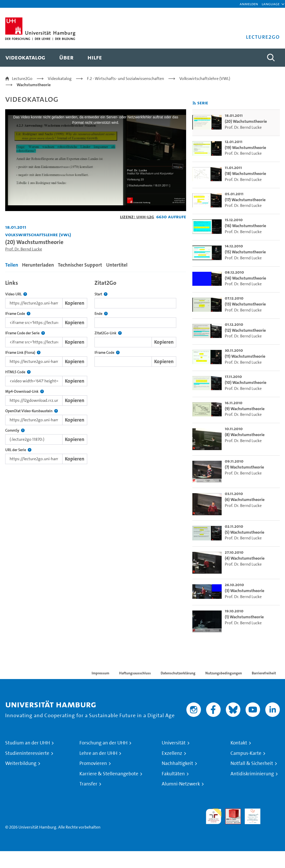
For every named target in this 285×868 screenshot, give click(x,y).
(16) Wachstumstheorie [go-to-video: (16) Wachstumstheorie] (245, 226)
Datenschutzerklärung (178, 673)
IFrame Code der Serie (25, 333)
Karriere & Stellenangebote (109, 774)
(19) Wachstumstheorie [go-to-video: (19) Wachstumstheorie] (245, 148)
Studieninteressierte (27, 753)
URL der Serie (18, 450)
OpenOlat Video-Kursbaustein (32, 411)
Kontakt (239, 743)
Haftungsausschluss (135, 673)
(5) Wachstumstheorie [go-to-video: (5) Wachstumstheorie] (245, 532)
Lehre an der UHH (98, 753)
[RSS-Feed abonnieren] (194, 103)
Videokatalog (60, 79)
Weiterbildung (21, 763)
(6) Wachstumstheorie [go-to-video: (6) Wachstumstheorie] (245, 500)
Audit (230, 812)
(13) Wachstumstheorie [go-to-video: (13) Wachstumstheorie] (245, 304)
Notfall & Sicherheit (252, 763)
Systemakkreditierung (272, 812)
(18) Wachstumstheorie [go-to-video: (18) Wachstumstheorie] (245, 174)
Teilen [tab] (12, 265)
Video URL (16, 294)
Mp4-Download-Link (25, 392)
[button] (271, 4)
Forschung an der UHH (103, 743)
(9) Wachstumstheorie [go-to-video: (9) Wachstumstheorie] (245, 409)
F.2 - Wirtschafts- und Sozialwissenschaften (125, 79)
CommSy (15, 430)
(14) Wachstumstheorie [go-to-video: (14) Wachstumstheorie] (245, 278)
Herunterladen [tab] (38, 265)
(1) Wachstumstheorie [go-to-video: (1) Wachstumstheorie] (244, 617)
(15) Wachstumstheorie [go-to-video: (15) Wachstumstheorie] (245, 252)
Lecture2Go (22, 79)
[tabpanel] (96, 371)
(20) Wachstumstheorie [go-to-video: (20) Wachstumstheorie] (246, 121)
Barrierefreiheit (264, 673)
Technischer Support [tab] (80, 265)
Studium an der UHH (28, 743)
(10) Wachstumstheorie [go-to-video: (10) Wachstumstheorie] (246, 382)
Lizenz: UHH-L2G (137, 217)
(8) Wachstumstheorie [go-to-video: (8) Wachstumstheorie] (245, 435)
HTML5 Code (18, 372)
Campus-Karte (246, 753)
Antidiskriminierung (252, 774)
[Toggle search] (271, 58)
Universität (174, 743)
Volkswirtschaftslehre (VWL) (205, 79)
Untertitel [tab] (117, 265)
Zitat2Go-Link (108, 333)
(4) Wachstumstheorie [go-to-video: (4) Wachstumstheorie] (245, 558)
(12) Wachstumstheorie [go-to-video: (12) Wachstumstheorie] (245, 330)
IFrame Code (18, 314)
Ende (101, 314)
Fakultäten (173, 774)
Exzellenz (172, 753)
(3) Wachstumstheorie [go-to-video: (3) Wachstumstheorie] (245, 591)
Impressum (100, 673)
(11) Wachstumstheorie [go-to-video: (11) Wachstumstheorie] (245, 356)
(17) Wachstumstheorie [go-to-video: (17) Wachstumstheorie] (245, 200)
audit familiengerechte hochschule (214, 816)
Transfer (88, 784)
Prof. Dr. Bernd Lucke (24, 249)
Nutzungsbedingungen (224, 673)
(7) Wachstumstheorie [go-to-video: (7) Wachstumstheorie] (244, 467)
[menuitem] (25, 58)
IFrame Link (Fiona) (23, 353)
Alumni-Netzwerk (181, 784)
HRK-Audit (250, 815)
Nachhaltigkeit (177, 763)
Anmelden (249, 4)
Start (101, 294)
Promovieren (93, 763)
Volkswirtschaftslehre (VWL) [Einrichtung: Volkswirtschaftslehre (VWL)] (38, 235)
